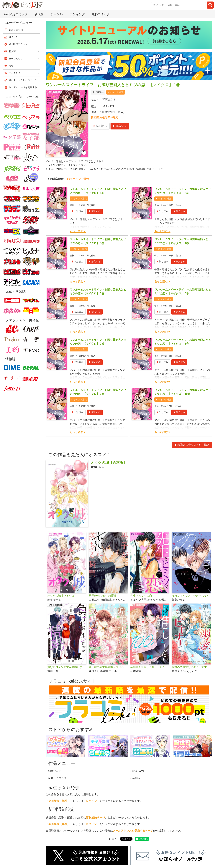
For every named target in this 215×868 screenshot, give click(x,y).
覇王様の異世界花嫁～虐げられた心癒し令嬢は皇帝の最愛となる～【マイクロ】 (108, 668)
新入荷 (39, 14)
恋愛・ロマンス (57, 779)
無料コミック (101, 14)
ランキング (77, 14)
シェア (113, 839)
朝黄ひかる (109, 100)
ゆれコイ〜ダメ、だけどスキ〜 (191, 596)
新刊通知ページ (95, 818)
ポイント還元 (117, 92)
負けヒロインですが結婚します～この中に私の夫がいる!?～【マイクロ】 (67, 668)
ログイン (91, 802)
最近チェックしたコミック (23, 80)
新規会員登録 (16, 30)
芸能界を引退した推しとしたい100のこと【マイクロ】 (150, 668)
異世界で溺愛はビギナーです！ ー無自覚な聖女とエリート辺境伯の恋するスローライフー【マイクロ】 (191, 668)
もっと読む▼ (78, 232)
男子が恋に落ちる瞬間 (102, 596)
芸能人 (136, 779)
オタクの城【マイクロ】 (62, 596)
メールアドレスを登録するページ (133, 831)
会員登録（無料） (59, 802)
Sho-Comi (108, 106)
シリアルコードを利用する (23, 87)
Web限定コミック (16, 14)
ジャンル (57, 14)
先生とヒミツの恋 (141, 596)
